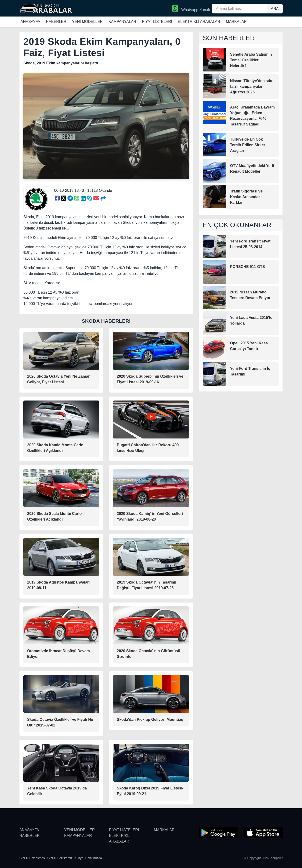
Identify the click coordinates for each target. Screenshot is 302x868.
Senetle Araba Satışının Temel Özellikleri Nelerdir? (251, 60)
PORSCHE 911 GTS (247, 267)
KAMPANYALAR (122, 22)
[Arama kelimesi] (239, 9)
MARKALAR (236, 22)
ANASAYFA (30, 22)
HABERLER (56, 22)
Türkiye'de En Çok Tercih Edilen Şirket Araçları (247, 145)
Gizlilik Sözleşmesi (32, 858)
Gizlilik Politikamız (60, 858)
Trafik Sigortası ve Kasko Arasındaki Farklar (246, 197)
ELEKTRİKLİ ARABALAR (199, 22)
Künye (79, 858)
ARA (275, 9)
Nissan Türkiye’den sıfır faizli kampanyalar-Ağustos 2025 (251, 86)
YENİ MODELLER (87, 22)
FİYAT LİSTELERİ (157, 22)
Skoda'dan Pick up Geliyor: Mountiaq (150, 720)
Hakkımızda (94, 858)
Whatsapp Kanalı (191, 9)
